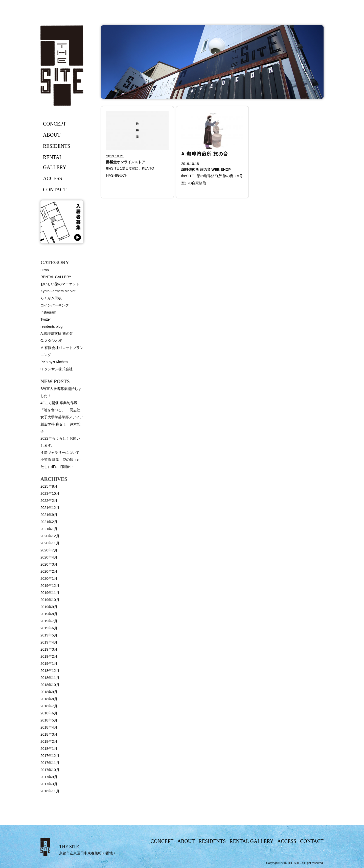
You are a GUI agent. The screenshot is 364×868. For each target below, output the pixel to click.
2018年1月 (49, 749)
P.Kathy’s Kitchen (54, 362)
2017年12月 (50, 756)
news (45, 270)
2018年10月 (50, 685)
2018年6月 (49, 713)
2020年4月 (49, 557)
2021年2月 (49, 522)
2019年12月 (50, 586)
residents (57, 146)
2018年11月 (50, 678)
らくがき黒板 (51, 298)
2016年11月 (50, 791)
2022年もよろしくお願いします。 (60, 442)
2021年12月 (50, 508)
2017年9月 (49, 777)
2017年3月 (49, 784)
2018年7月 (49, 706)
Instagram (48, 312)
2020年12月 (50, 536)
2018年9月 (49, 692)
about (52, 135)
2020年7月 (49, 550)
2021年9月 (49, 515)
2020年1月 (49, 578)
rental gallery (55, 162)
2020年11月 (50, 543)
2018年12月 (50, 671)
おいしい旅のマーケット (60, 284)
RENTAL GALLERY (56, 277)
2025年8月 (49, 486)
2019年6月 (49, 628)
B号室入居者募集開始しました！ (61, 392)
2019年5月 (49, 635)
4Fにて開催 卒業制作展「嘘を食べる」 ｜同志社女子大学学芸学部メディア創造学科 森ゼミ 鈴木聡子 (62, 417)
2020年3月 (49, 564)
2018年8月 (49, 699)
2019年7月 (49, 621)
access (53, 178)
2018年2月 (49, 741)
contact (55, 190)
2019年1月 (49, 664)
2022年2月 (49, 501)
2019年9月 (49, 607)
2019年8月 (49, 614)
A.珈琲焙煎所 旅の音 (57, 334)
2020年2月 (49, 571)
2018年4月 (49, 727)
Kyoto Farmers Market (58, 291)
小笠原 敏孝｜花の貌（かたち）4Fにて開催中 (60, 463)
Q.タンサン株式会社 (56, 369)
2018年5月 (49, 720)
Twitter (46, 319)
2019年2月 (49, 656)
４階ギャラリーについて (60, 452)
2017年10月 (50, 770)
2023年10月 (50, 493)
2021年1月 (49, 529)
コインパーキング (55, 305)
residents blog (51, 326)
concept (54, 124)
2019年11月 (50, 593)
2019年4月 (49, 642)
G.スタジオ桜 (51, 341)
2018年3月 (49, 734)
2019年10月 (50, 600)
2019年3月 (49, 649)
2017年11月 (50, 763)
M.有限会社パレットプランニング (62, 351)
